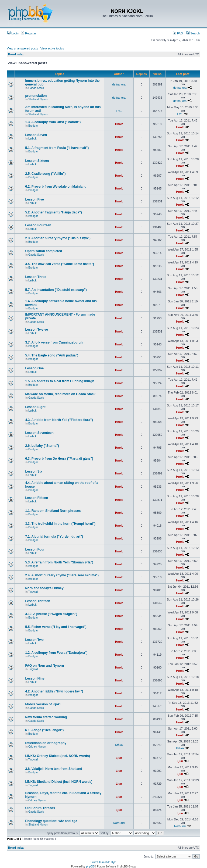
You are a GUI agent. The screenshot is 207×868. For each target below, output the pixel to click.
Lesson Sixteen (37, 161)
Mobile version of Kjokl (43, 704)
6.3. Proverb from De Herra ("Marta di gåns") (59, 459)
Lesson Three (36, 277)
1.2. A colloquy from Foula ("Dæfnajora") (56, 653)
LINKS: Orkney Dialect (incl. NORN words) (57, 756)
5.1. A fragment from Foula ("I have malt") (57, 148)
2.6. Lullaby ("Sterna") (42, 446)
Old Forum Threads (40, 808)
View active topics (52, 48)
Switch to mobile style (103, 862)
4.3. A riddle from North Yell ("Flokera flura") (59, 420)
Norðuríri (119, 823)
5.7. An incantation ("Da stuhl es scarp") (56, 290)
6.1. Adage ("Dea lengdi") (44, 730)
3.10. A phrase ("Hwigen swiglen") (51, 614)
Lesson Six (34, 471)
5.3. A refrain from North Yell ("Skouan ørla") (59, 562)
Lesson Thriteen (38, 601)
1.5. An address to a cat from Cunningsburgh (60, 381)
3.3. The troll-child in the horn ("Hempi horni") (60, 524)
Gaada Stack (36, 88)
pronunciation (36, 96)
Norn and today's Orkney (44, 588)
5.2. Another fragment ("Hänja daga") (53, 212)
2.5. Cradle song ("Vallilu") (45, 174)
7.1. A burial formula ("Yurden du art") (54, 537)
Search (193, 33)
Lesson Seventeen (39, 433)
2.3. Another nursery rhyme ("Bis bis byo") (58, 238)
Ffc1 (119, 111)
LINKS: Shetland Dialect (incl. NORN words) (59, 782)
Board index (16, 54)
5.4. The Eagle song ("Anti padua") (52, 355)
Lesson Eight (35, 407)
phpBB (90, 867)
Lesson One (34, 368)
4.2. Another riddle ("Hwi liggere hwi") (54, 691)
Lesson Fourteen (38, 225)
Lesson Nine (35, 678)
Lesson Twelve (36, 330)
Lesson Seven (36, 135)
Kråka (119, 745)
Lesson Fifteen (37, 498)
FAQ (178, 33)
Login (13, 33)
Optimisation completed (44, 251)
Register (29, 33)
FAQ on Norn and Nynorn (44, 666)
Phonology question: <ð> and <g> (51, 821)
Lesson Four (35, 549)
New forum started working (46, 717)
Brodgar (33, 126)
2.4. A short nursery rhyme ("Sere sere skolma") (62, 575)
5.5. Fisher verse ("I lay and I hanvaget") (56, 627)
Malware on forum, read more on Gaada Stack (60, 394)
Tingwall (33, 592)
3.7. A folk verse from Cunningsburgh (54, 342)
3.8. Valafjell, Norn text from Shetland (54, 769)
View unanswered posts (22, 48)
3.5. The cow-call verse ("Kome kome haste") (59, 264)
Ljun (119, 758)
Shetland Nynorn (38, 99)
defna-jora (119, 84)
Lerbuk (32, 139)
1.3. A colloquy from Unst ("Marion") (53, 122)
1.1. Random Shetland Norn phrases (53, 511)
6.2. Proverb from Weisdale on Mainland (56, 187)
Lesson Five (34, 199)
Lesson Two (34, 640)
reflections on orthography (46, 743)
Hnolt (119, 124)
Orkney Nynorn (37, 747)
